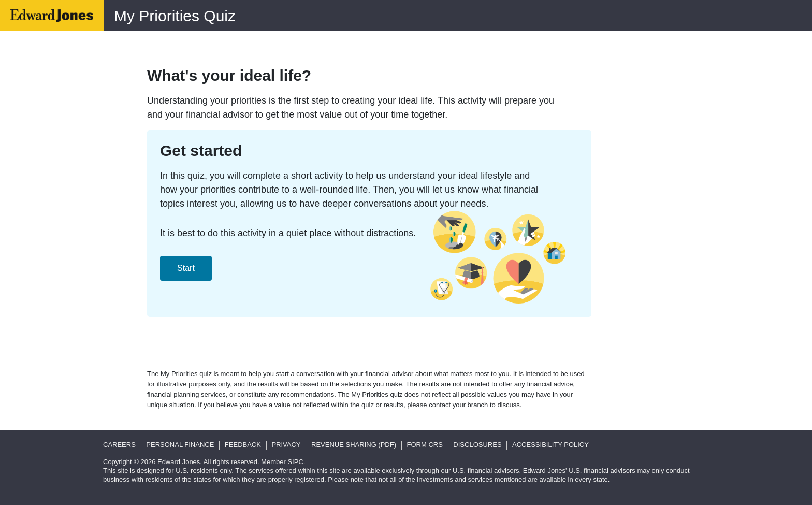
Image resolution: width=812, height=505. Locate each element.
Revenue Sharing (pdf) (354, 445)
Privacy (286, 445)
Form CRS (425, 445)
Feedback (243, 445)
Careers (119, 445)
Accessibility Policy (550, 445)
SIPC (295, 462)
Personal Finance (180, 445)
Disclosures (477, 445)
